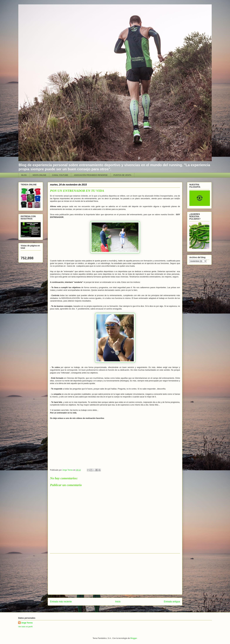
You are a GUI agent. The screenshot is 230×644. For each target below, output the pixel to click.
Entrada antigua (172, 602)
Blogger (134, 638)
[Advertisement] (115, 574)
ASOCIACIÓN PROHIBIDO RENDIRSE (91, 175)
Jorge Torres (27, 623)
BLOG (24, 175)
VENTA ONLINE (39, 175)
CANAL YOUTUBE (60, 175)
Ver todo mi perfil (25, 627)
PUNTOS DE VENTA (122, 175)
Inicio (118, 602)
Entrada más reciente (61, 602)
